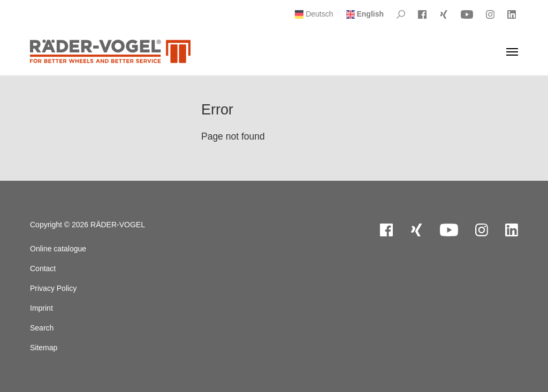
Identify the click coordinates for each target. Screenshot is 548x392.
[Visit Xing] (444, 14)
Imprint (41, 308)
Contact (43, 268)
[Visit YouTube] (467, 14)
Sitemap (44, 348)
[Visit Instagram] (490, 14)
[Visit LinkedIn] (512, 14)
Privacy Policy (53, 288)
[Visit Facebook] (422, 14)
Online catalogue (58, 249)
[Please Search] (401, 14)
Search (42, 328)
